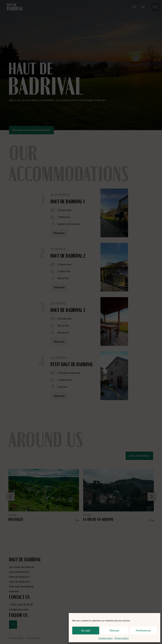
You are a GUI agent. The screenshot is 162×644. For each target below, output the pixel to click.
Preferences (143, 631)
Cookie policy (106, 638)
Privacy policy (122, 638)
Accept (86, 631)
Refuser (114, 631)
